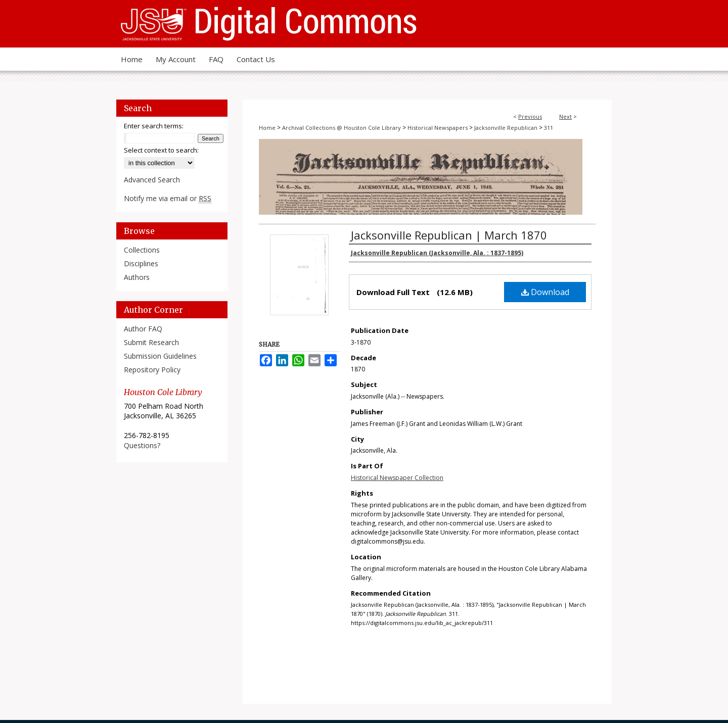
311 (549, 128)
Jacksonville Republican (506, 128)
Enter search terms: (154, 126)
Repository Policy (152, 370)
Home (267, 128)
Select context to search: (161, 150)
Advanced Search (152, 180)
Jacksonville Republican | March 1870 (449, 235)
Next (565, 116)
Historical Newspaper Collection (397, 478)
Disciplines (141, 263)
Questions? (142, 445)
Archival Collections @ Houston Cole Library (342, 128)
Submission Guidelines (160, 356)
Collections (142, 250)
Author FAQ (143, 329)
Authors (137, 277)
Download (545, 292)
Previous (530, 116)
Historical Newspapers (438, 128)
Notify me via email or (168, 198)
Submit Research (151, 342)
